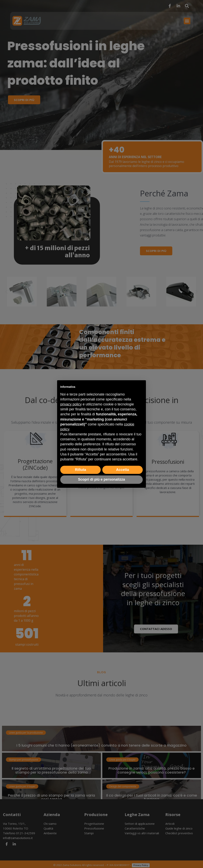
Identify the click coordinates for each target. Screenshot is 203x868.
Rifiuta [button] (80, 470)
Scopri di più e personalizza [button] (101, 479)
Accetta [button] (122, 470)
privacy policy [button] (71, 404)
